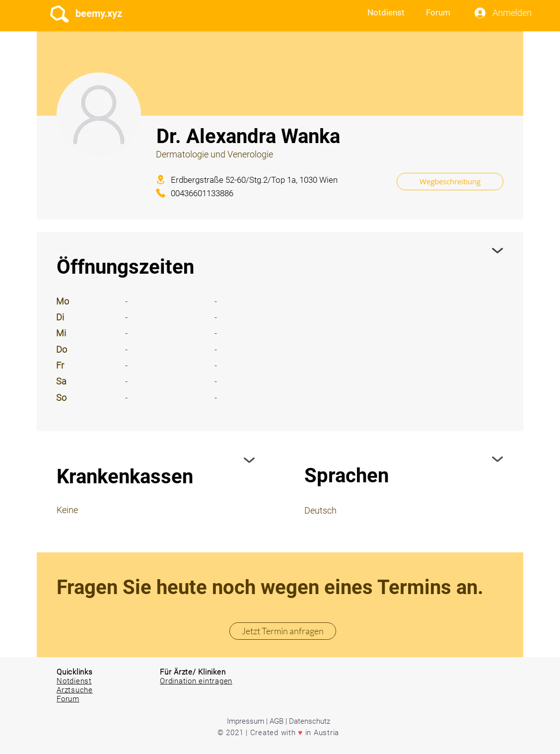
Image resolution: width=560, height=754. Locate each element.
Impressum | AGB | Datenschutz (279, 721)
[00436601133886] (209, 193)
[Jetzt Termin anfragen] (283, 631)
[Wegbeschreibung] (450, 182)
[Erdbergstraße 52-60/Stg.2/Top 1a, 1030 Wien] (269, 180)
